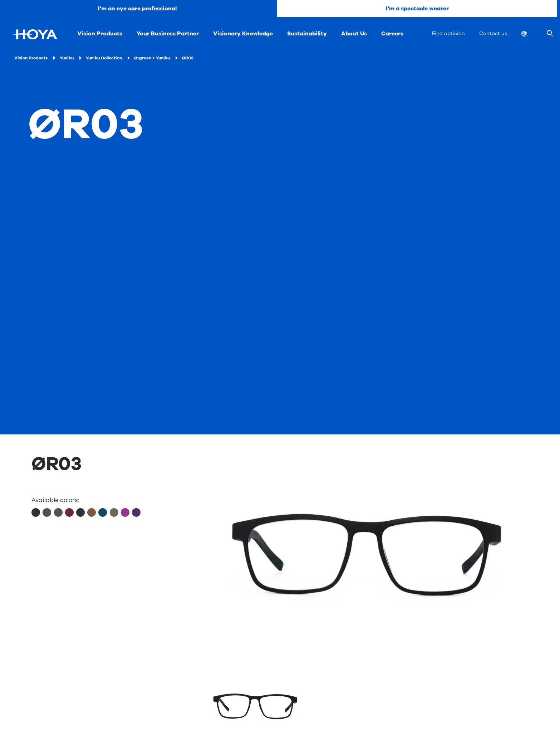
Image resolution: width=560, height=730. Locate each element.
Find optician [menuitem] (448, 33)
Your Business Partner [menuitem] (168, 34)
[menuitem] (530, 35)
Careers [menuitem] (392, 34)
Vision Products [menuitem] (100, 34)
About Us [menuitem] (354, 34)
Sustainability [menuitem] (307, 34)
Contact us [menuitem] (493, 33)
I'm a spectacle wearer (417, 9)
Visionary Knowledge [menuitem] (243, 34)
